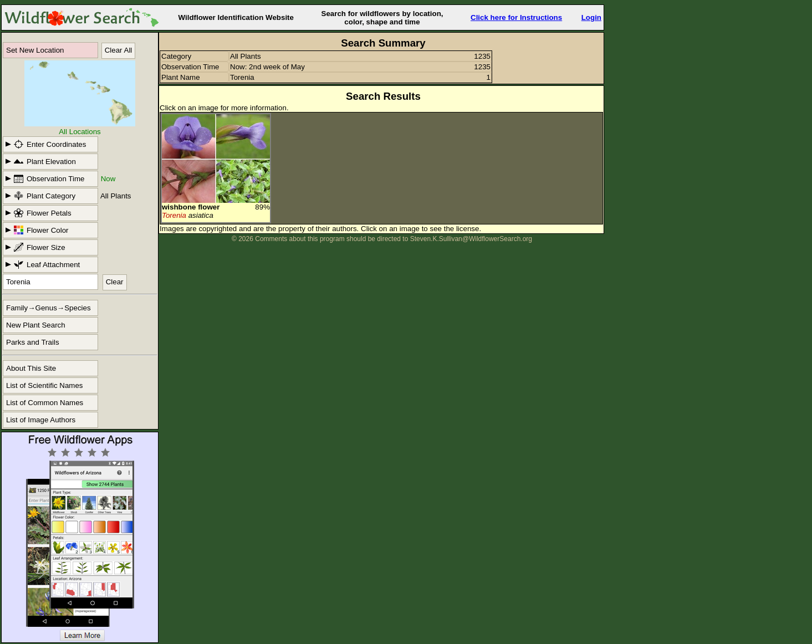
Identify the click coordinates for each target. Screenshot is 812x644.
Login (591, 17)
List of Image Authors (41, 420)
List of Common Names (45, 403)
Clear (115, 282)
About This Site (31, 368)
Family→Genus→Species (48, 308)
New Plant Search (36, 325)
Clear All (119, 50)
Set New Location (35, 50)
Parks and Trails (33, 342)
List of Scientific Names (45, 385)
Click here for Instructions (516, 17)
